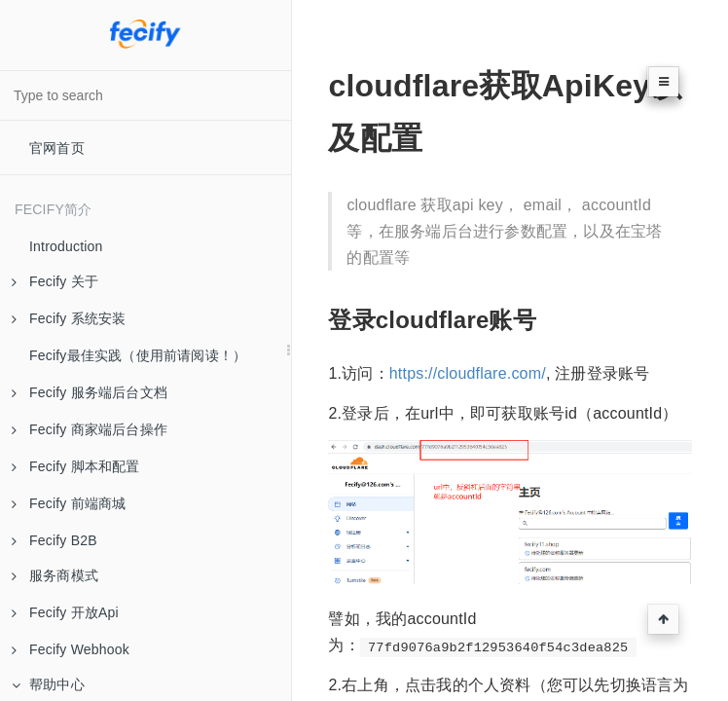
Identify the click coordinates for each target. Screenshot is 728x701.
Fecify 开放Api (65, 612)
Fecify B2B (55, 540)
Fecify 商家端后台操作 (90, 429)
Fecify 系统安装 (69, 318)
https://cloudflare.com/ (468, 373)
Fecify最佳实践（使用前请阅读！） (138, 355)
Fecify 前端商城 (69, 503)
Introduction (66, 246)
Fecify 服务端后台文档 (90, 392)
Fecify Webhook (71, 649)
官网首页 (57, 148)
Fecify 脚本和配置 (76, 466)
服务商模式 (55, 575)
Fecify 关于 (55, 281)
